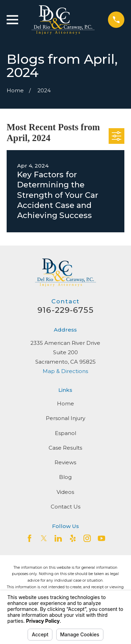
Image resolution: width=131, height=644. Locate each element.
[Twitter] (44, 538)
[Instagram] (87, 538)
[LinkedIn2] (58, 538)
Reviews (65, 462)
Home (65, 404)
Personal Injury (65, 418)
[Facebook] (30, 538)
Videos (65, 492)
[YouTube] (101, 538)
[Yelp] (73, 538)
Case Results (65, 448)
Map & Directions (65, 371)
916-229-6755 (65, 310)
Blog (65, 477)
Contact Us (65, 507)
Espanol (65, 433)
